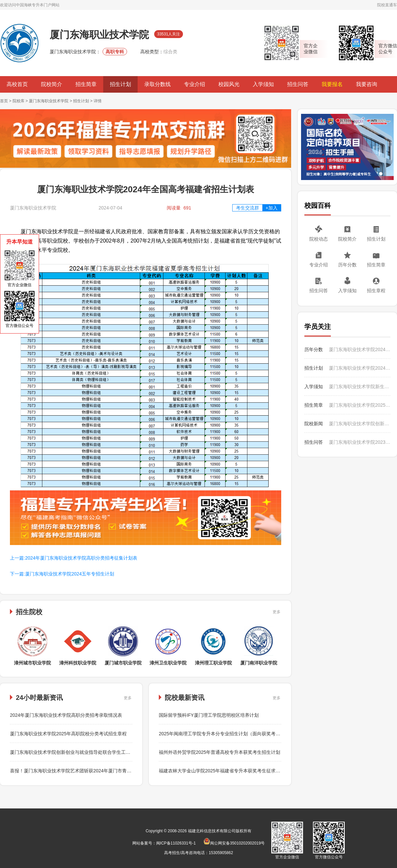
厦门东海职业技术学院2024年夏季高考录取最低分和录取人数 (360, 349)
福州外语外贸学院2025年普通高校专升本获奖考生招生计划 (220, 752)
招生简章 (86, 84)
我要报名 (332, 84)
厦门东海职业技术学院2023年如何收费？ (360, 442)
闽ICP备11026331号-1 (176, 843)
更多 (277, 612)
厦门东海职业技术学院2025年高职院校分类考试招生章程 (68, 734)
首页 (4, 101)
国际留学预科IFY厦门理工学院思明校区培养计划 (209, 715)
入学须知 (263, 84)
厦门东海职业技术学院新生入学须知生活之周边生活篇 (360, 387)
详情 (98, 101)
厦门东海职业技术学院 (49, 101)
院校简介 (52, 84)
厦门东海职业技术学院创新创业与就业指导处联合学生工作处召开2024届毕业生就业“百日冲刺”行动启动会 (118, 752)
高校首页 (17, 84)
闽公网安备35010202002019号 (234, 843)
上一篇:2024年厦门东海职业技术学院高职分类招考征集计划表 (74, 558)
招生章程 (376, 291)
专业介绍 (195, 84)
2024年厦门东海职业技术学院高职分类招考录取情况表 (66, 715)
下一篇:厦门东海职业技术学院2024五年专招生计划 (62, 574)
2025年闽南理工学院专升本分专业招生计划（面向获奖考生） (222, 734)
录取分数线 (157, 84)
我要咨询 (367, 84)
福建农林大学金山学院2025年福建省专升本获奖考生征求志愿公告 (226, 771)
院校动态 (319, 239)
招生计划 (120, 84)
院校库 (19, 101)
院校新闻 (314, 424)
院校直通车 (387, 5)
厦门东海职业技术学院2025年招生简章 (360, 405)
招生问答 (298, 84)
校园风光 (229, 84)
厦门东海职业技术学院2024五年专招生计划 (360, 368)
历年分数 (347, 265)
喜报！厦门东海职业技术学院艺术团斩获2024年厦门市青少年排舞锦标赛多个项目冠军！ (101, 771)
